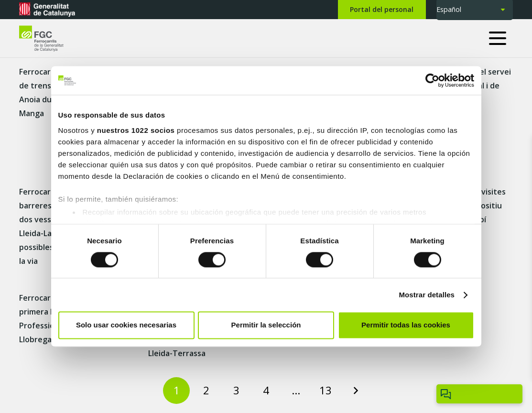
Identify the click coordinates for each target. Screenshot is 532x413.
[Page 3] (236, 391)
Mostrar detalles (427, 295)
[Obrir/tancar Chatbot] (479, 394)
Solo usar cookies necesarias (126, 325)
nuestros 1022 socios (136, 130)
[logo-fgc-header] (50, 38)
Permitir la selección (266, 325)
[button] (501, 38)
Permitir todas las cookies (406, 325)
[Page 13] (326, 391)
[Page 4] (266, 391)
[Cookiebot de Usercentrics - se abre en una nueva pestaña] (432, 80)
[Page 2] (206, 391)
